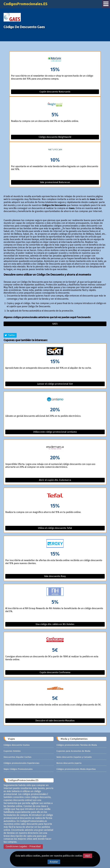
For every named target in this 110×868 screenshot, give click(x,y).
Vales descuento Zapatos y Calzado (74, 757)
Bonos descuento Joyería (69, 763)
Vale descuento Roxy (55, 576)
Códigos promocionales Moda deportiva (76, 769)
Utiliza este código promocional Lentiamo (55, 432)
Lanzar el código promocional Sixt (55, 384)
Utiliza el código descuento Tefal (55, 528)
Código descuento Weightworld (55, 137)
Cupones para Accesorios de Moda (73, 751)
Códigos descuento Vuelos (17, 745)
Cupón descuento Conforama (55, 672)
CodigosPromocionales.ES (25, 4)
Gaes (55, 324)
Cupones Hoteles (12, 751)
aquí (88, 856)
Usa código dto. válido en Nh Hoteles (55, 624)
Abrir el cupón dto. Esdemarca (55, 480)
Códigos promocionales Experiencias (21, 763)
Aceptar (54, 862)
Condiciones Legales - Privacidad (23, 846)
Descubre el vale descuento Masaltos (55, 721)
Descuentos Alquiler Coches (17, 757)
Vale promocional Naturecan (55, 182)
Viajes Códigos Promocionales (18, 769)
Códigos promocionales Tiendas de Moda (77, 745)
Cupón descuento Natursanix (55, 92)
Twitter (10, 335)
